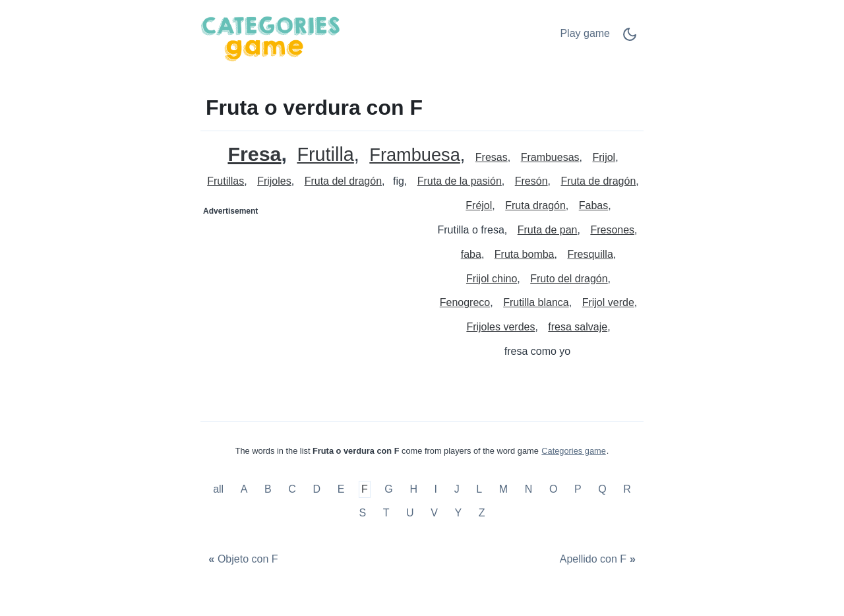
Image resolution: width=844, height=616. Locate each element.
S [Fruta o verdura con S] (362, 513)
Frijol (604, 157)
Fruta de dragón (598, 181)
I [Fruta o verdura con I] (436, 490)
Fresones (612, 230)
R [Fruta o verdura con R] (627, 490)
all (220, 490)
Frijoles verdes (500, 327)
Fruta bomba (525, 254)
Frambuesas (550, 157)
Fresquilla (590, 254)
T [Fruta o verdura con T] (386, 513)
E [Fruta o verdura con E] (341, 490)
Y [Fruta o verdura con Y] (459, 513)
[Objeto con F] (242, 560)
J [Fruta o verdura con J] (457, 490)
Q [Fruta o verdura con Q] (602, 490)
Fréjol (479, 205)
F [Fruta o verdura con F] (365, 490)
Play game (585, 33)
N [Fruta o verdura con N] (529, 490)
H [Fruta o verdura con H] (413, 490)
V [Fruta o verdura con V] (434, 513)
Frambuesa (415, 155)
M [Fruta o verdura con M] (503, 490)
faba (471, 254)
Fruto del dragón (569, 279)
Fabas (593, 205)
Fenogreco (465, 302)
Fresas (492, 157)
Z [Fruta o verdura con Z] (482, 513)
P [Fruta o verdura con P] (578, 490)
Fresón (531, 181)
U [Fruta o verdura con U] (410, 513)
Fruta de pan (548, 230)
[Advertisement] (312, 304)
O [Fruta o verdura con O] (553, 490)
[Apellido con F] (599, 560)
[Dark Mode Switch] (630, 39)
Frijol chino (492, 279)
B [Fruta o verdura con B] (268, 490)
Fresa (254, 154)
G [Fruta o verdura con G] (388, 490)
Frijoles (274, 181)
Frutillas (226, 181)
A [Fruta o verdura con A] (244, 490)
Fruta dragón (535, 205)
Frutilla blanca (536, 302)
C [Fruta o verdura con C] (292, 490)
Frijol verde (608, 302)
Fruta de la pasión (460, 181)
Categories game (573, 451)
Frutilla (325, 155)
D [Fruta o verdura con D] (317, 490)
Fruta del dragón (343, 181)
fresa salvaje (578, 327)
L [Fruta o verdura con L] (479, 490)
